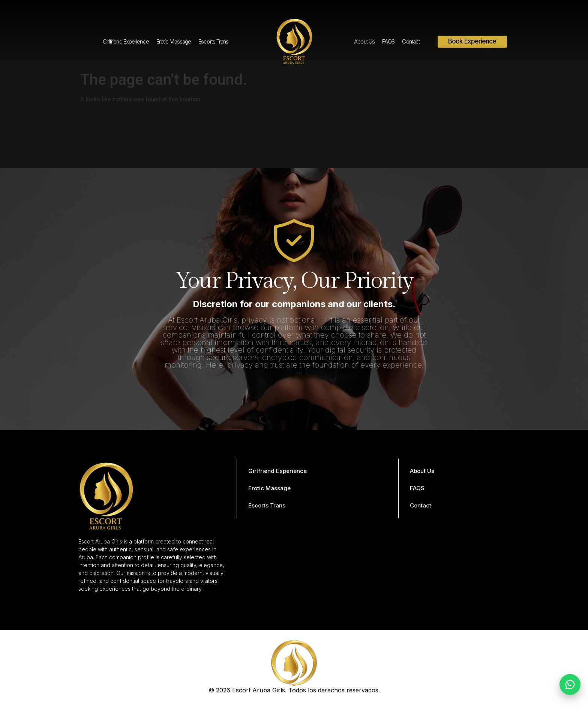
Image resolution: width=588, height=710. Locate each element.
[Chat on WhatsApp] (570, 684)
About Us (364, 41)
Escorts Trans (213, 41)
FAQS (388, 41)
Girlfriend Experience (126, 41)
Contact (411, 41)
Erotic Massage (174, 41)
